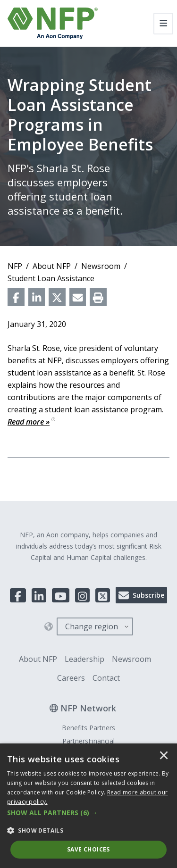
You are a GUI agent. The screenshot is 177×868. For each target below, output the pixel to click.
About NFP (52, 266)
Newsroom (101, 266)
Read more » (31, 422)
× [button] (164, 756)
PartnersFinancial (88, 741)
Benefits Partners (88, 728)
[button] (88, 813)
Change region (92, 626)
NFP (15, 266)
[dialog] (88, 806)
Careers (71, 678)
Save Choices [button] (88, 849)
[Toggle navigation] (164, 24)
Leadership (84, 659)
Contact (106, 678)
